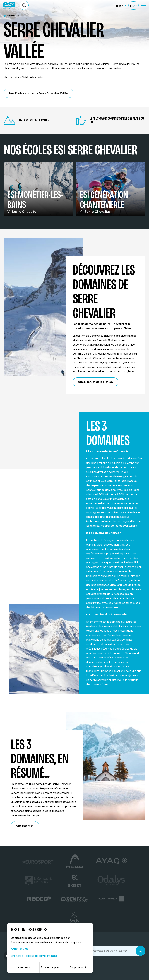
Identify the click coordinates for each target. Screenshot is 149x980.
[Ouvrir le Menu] (144, 5)
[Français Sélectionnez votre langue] (133, 5)
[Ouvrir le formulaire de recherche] (24, 5)
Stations (11, 16)
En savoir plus (50, 967)
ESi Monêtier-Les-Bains (35, 200)
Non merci (24, 967)
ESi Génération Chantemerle (104, 200)
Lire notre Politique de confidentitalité (34, 956)
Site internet (25, 826)
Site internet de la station (96, 382)
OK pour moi (78, 967)
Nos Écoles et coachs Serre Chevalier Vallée (39, 93)
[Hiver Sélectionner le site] (121, 5)
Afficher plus (20, 949)
